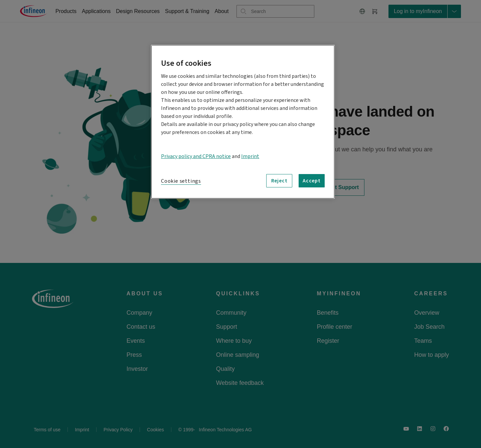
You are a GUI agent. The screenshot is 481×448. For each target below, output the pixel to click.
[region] (243, 122)
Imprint (250, 156)
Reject (279, 181)
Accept (312, 181)
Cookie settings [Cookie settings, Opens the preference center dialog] (181, 181)
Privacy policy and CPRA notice (196, 156)
